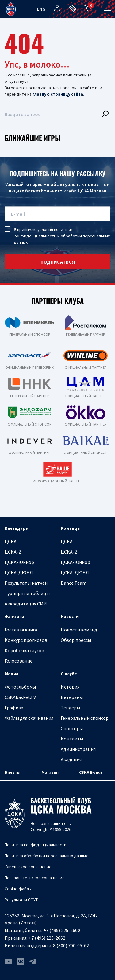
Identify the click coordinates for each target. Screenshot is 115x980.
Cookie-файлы (18, 889)
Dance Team (74, 583)
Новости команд (79, 630)
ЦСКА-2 (13, 552)
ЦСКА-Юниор (19, 562)
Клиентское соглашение (28, 867)
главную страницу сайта (58, 94)
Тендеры (70, 708)
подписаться (58, 262)
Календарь (16, 528)
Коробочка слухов (24, 650)
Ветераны (72, 697)
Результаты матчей (26, 583)
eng (41, 9)
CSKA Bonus (91, 772)
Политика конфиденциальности (36, 845)
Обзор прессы (76, 640)
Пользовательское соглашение (35, 878)
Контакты (72, 739)
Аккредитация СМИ (26, 604)
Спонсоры (72, 728)
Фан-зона (14, 616)
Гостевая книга (21, 630)
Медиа (11, 674)
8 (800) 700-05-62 (71, 945)
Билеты (13, 772)
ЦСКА (11, 541)
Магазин (50, 772)
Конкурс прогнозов (26, 640)
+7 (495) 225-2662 (47, 938)
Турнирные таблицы (27, 593)
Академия (71, 759)
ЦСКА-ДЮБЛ (19, 572)
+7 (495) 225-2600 (62, 930)
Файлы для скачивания (29, 718)
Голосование (19, 661)
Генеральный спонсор (85, 718)
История (70, 687)
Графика (14, 708)
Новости (70, 616)
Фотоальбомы (20, 687)
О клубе (69, 674)
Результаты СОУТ (21, 900)
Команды (71, 528)
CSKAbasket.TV (20, 697)
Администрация (78, 749)
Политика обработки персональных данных (46, 856)
